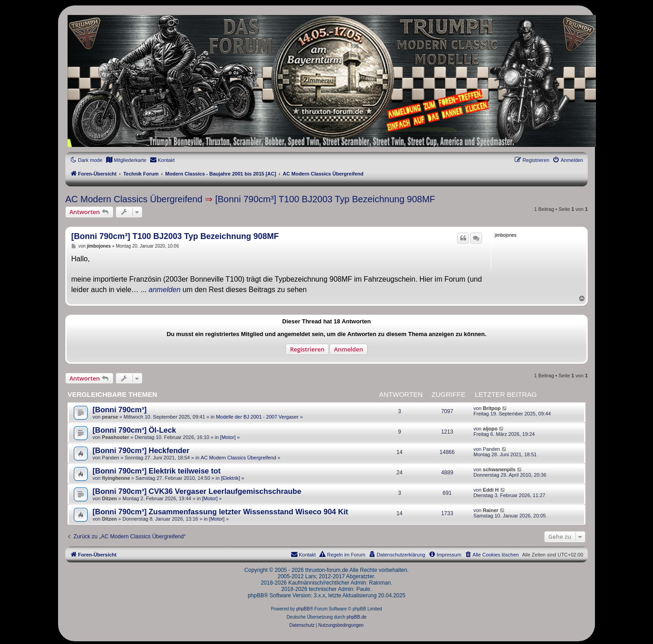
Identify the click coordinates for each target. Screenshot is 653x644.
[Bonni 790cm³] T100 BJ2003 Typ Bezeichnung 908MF (325, 199)
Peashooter (116, 437)
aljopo (490, 429)
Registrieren (307, 349)
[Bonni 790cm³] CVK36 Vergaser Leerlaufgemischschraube (197, 491)
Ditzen (110, 498)
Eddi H (491, 490)
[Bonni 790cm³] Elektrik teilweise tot (156, 471)
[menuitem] (126, 160)
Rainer (491, 510)
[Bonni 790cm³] (119, 410)
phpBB (303, 609)
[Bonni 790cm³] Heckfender (141, 450)
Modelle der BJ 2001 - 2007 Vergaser (257, 417)
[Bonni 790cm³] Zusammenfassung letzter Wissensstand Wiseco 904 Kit (220, 512)
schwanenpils (499, 469)
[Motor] (228, 437)
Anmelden (348, 349)
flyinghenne (116, 478)
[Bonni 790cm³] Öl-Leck (134, 430)
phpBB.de (356, 617)
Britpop (492, 408)
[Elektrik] (230, 478)
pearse (110, 417)
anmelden (165, 290)
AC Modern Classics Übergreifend (134, 199)
